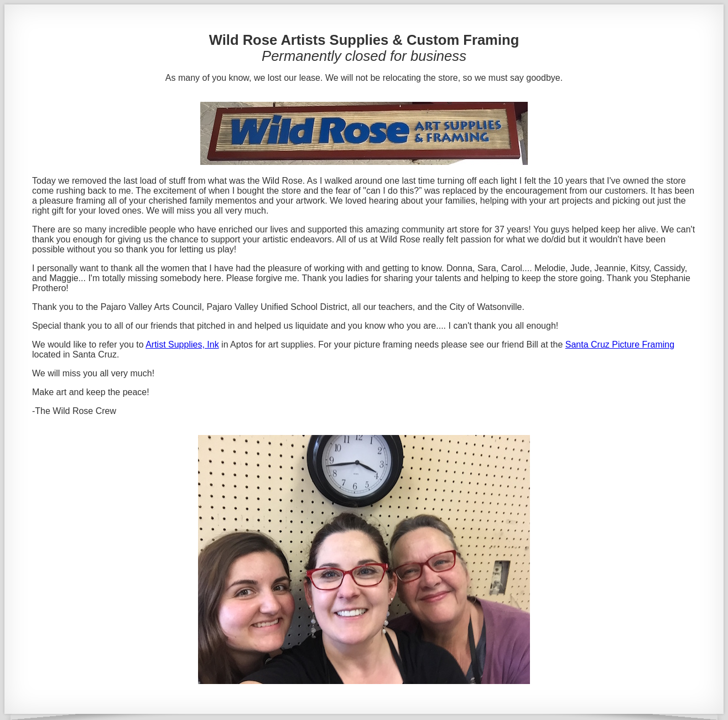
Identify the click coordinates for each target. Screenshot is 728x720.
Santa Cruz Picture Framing (620, 345)
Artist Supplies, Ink (182, 345)
